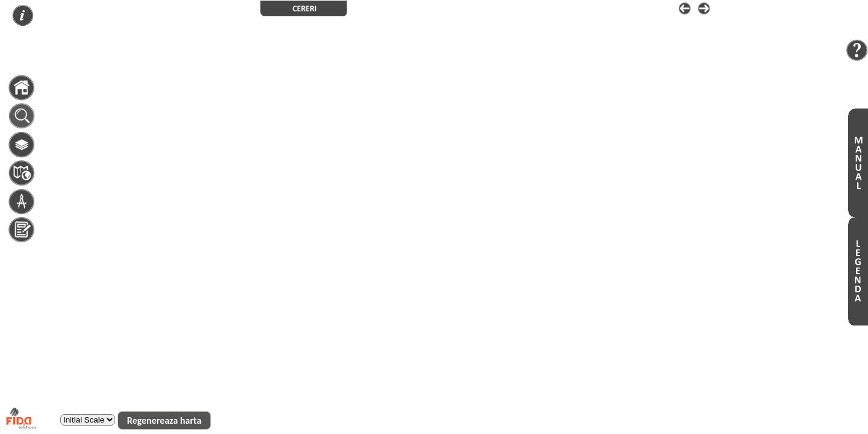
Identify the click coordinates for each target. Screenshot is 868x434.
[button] (165, 420)
